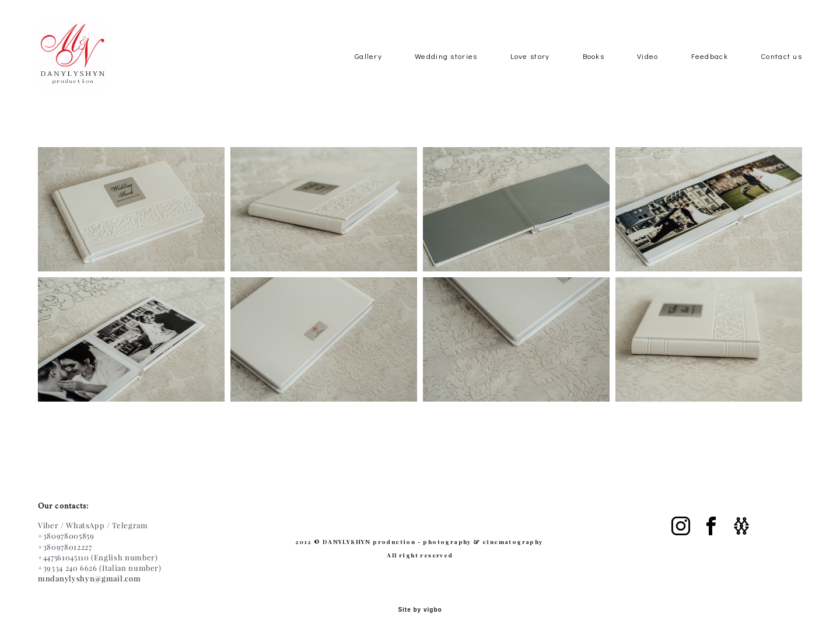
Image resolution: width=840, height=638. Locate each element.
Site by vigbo (420, 611)
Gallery (368, 71)
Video (648, 71)
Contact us (781, 71)
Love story (530, 71)
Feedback (710, 71)
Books (594, 71)
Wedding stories (446, 71)
